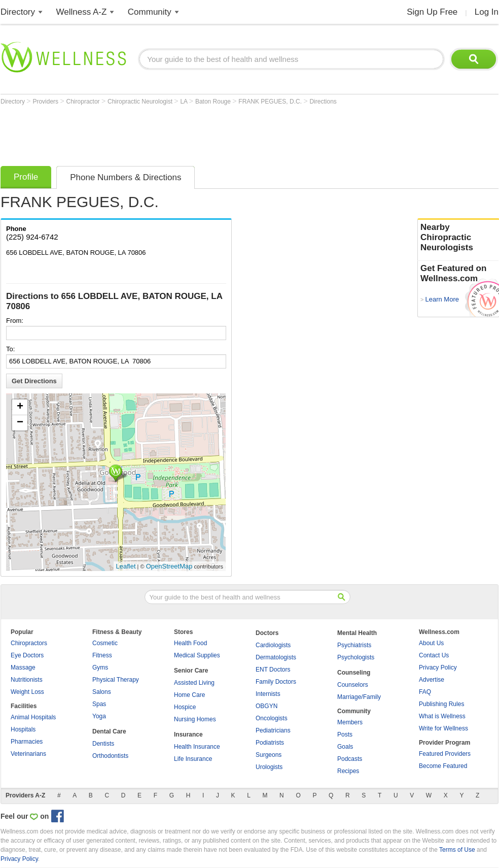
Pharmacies (27, 742)
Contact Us (434, 655)
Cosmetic (105, 643)
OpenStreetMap (169, 566)
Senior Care (191, 671)
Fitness (102, 655)
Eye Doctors (27, 655)
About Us (431, 643)
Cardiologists (273, 645)
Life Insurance (193, 759)
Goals (345, 747)
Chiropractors (29, 643)
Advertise (432, 680)
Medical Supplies (197, 655)
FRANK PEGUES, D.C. (271, 102)
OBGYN (266, 706)
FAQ (425, 692)
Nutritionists (27, 680)
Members (350, 722)
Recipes (348, 771)
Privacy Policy (438, 667)
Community (150, 12)
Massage (23, 667)
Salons (102, 692)
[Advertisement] (185, 133)
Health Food (190, 643)
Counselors (353, 685)
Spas (99, 704)
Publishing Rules (441, 704)
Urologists (269, 767)
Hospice (185, 707)
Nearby (458, 238)
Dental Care (109, 731)
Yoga (99, 716)
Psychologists (356, 657)
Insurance (188, 735)
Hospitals (23, 729)
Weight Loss (27, 692)
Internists (268, 694)
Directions (323, 102)
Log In (487, 12)
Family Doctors (276, 682)
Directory (18, 12)
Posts (345, 735)
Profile (26, 177)
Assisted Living (194, 683)
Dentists (103, 744)
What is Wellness (442, 716)
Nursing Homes (195, 719)
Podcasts (350, 759)
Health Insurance (197, 747)
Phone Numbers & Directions (126, 177)
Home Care (189, 695)
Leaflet (126, 566)
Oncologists (272, 718)
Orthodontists (110, 756)
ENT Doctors (273, 670)
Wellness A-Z (82, 12)
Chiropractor (84, 102)
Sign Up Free (432, 12)
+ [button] (20, 407)
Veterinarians (28, 754)
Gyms (100, 667)
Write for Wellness (443, 728)
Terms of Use (457, 850)
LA (184, 102)
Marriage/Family (359, 697)
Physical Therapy (116, 680)
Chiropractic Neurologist (141, 102)
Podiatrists (270, 743)
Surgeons (269, 755)
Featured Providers (445, 754)
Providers (46, 102)
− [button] (20, 423)
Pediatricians (273, 730)
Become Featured (443, 766)
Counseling (354, 673)
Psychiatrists (354, 645)
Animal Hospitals (33, 717)
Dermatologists (276, 657)
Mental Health (357, 633)
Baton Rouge (214, 102)
